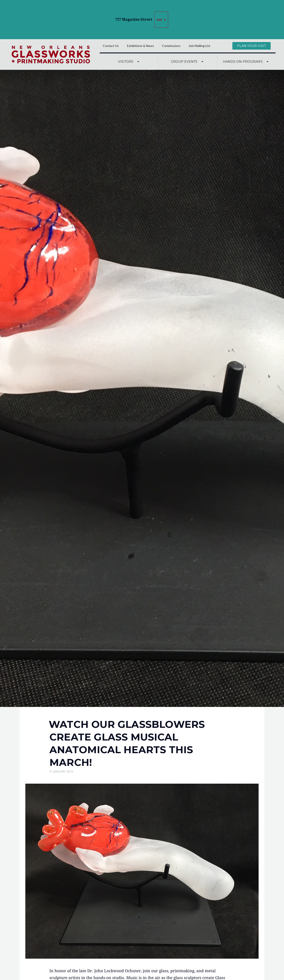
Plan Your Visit (252, 46)
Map (162, 20)
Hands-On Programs (246, 62)
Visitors (129, 62)
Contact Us (111, 46)
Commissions (171, 46)
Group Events (188, 62)
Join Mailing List (199, 46)
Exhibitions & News (141, 46)
